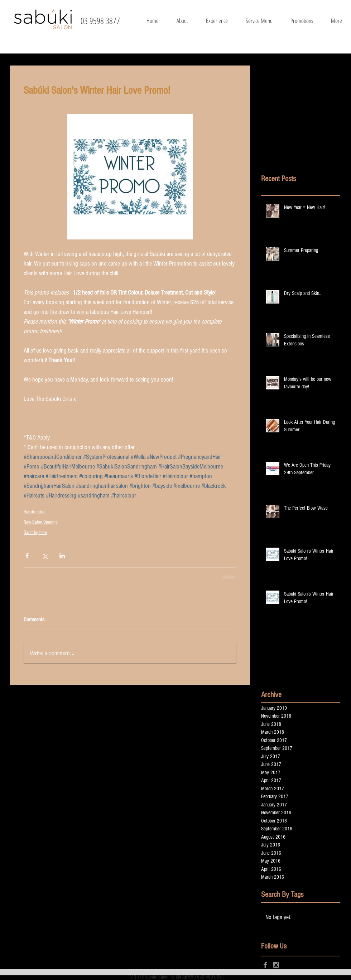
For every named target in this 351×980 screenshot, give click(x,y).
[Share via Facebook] (27, 556)
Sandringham (35, 533)
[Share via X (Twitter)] (45, 556)
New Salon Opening (41, 522)
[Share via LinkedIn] (62, 556)
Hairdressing (35, 512)
